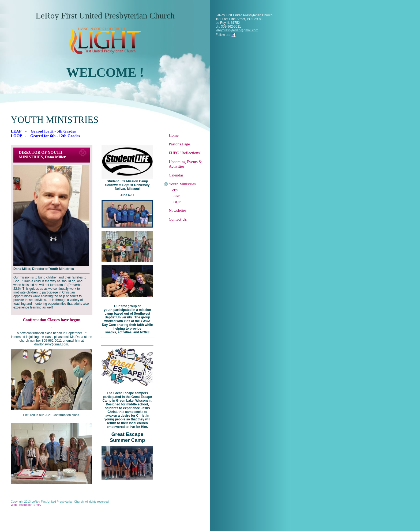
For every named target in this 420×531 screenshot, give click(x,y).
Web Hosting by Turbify (26, 505)
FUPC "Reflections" (185, 153)
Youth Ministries (182, 184)
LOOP (176, 202)
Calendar (176, 175)
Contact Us (178, 219)
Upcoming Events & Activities (185, 164)
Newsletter (177, 210)
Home (174, 135)
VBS (175, 190)
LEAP (176, 196)
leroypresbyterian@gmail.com (237, 30)
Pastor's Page (179, 144)
